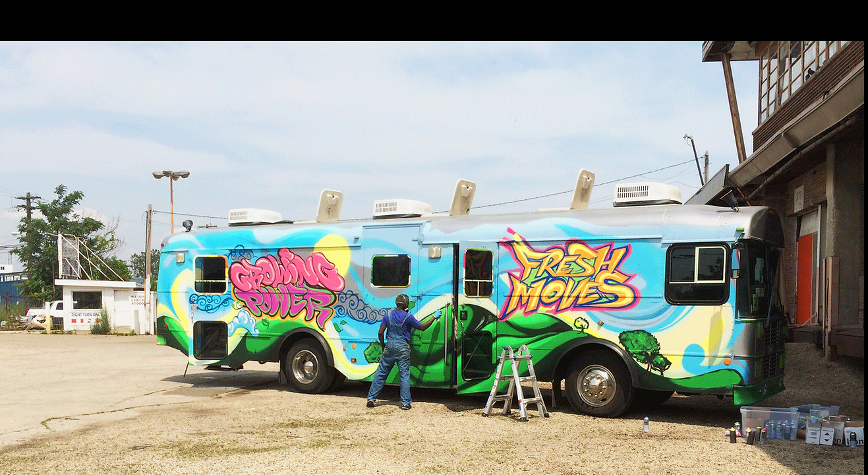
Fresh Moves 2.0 (68, 23)
